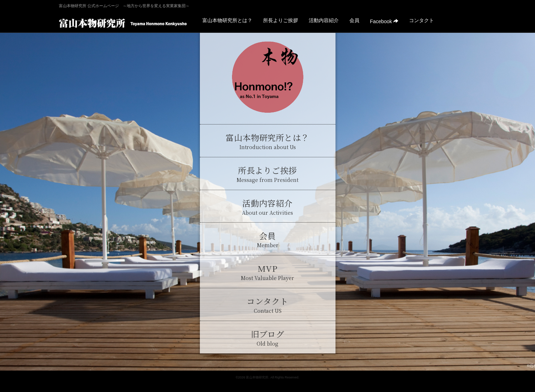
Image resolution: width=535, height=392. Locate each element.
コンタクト (422, 20)
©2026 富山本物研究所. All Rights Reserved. (267, 377)
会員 (354, 20)
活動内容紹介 (324, 20)
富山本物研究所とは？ (227, 20)
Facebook (384, 21)
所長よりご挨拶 (281, 20)
